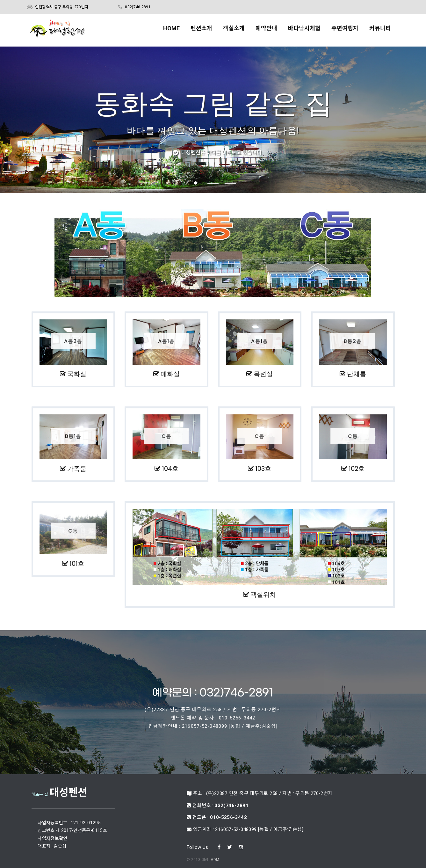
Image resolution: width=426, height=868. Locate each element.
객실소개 (234, 29)
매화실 (158, 373)
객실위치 (260, 591)
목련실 (248, 373)
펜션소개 (201, 29)
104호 (175, 467)
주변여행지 (345, 29)
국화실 (68, 373)
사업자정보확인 (84, 834)
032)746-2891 (138, 7)
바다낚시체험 (304, 29)
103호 (272, 467)
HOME (171, 29)
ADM (215, 825)
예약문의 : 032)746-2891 (213, 680)
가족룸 (78, 467)
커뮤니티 (380, 29)
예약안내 (266, 29)
